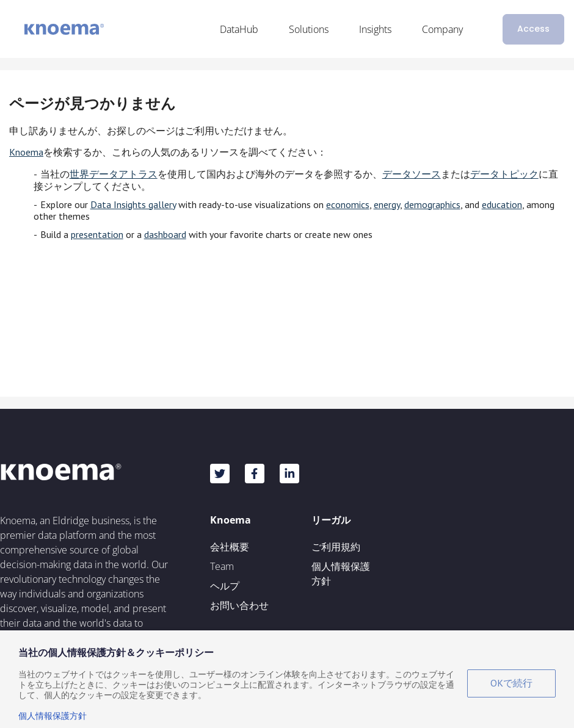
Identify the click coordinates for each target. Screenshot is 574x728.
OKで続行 (511, 683)
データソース (412, 174)
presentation (97, 234)
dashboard (165, 234)
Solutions (309, 29)
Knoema (26, 152)
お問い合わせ (239, 605)
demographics (432, 204)
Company (442, 29)
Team (222, 566)
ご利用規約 (336, 547)
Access (533, 29)
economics (348, 204)
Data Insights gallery (133, 204)
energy (387, 204)
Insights (375, 29)
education (502, 204)
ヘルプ (225, 586)
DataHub (239, 29)
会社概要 (230, 547)
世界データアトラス (114, 174)
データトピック (504, 174)
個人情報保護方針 (341, 574)
